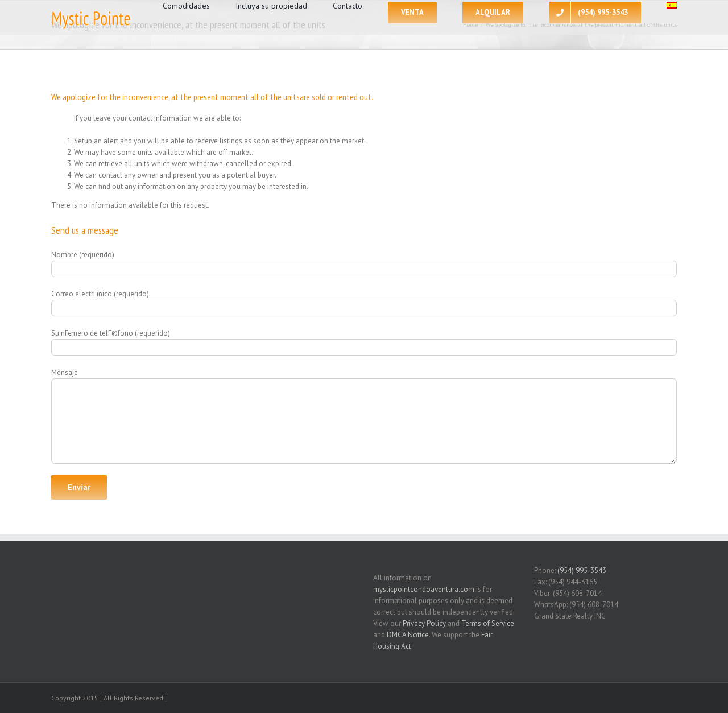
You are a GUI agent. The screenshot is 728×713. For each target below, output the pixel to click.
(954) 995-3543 (582, 570)
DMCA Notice (408, 635)
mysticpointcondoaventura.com (424, 589)
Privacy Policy (424, 623)
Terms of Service (488, 623)
